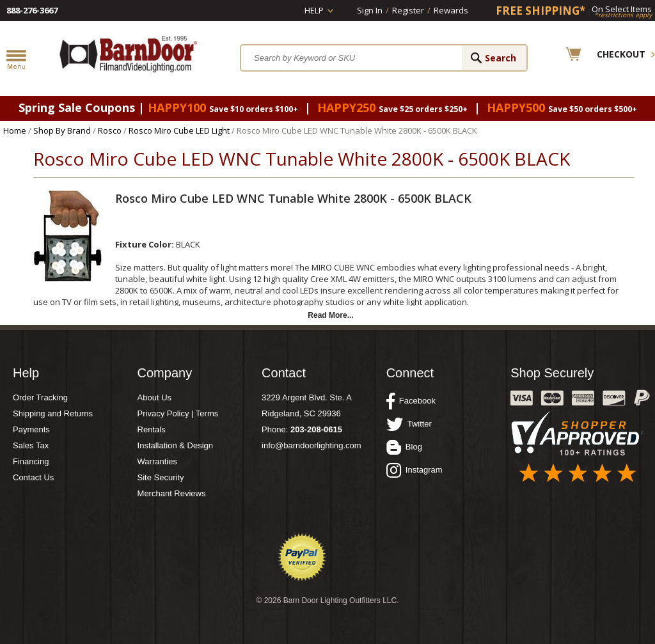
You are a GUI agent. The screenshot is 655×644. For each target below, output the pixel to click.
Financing (31, 461)
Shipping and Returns (53, 413)
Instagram (414, 470)
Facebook (411, 401)
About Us (154, 397)
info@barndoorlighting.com (312, 445)
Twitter (409, 424)
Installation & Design (176, 445)
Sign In (370, 10)
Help (314, 10)
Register (408, 10)
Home (15, 130)
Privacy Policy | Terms (178, 413)
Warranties (157, 461)
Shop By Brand (62, 130)
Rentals (152, 429)
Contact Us (33, 477)
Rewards (451, 10)
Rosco (110, 130)
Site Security (161, 477)
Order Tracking (40, 397)
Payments (31, 429)
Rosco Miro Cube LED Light (179, 130)
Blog (404, 447)
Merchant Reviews (172, 493)
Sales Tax (31, 445)
